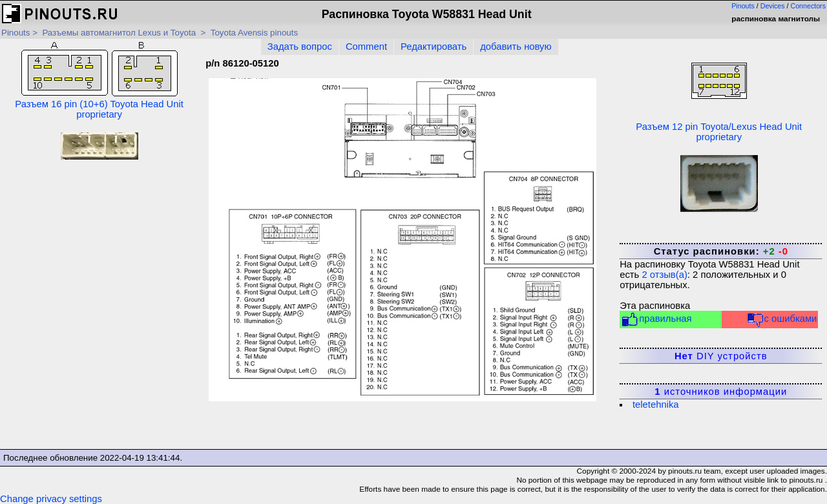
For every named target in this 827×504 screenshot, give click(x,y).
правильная (656, 320)
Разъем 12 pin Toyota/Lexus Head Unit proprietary (719, 92)
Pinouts (743, 6)
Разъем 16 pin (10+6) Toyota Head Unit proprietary (99, 81)
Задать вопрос (300, 47)
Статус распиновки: (721, 251)
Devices (773, 6)
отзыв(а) (664, 275)
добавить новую (516, 47)
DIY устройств (721, 356)
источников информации (721, 392)
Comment (366, 47)
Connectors (809, 6)
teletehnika (656, 404)
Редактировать (434, 47)
